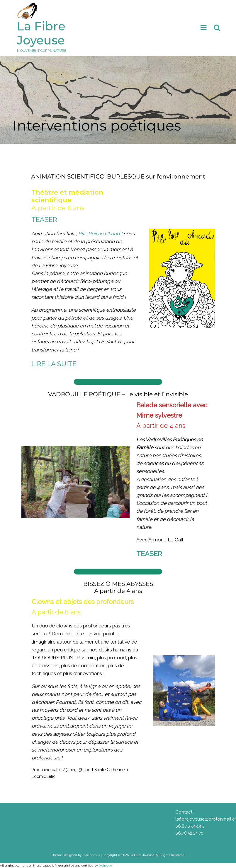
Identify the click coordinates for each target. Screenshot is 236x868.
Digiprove (105, 866)
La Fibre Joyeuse (41, 33)
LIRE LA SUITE (54, 364)
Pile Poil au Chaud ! (100, 234)
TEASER (44, 219)
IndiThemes (91, 855)
